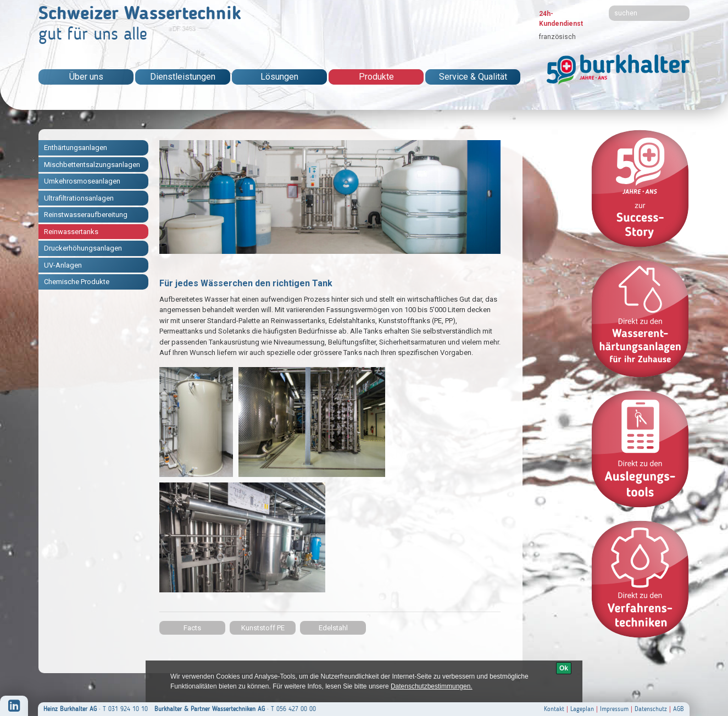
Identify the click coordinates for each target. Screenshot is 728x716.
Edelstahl (333, 628)
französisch (557, 37)
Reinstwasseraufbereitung (86, 215)
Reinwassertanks (71, 232)
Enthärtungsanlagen (76, 148)
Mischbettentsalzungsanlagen (92, 165)
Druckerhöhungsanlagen (83, 248)
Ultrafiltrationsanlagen (79, 198)
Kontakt (554, 709)
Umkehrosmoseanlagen (82, 181)
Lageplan (582, 709)
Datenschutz (651, 709)
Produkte (376, 77)
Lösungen (279, 77)
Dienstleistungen (183, 77)
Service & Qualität (473, 77)
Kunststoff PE (263, 628)
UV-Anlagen (63, 265)
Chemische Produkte (77, 282)
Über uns (86, 77)
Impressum (614, 709)
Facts (192, 628)
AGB (679, 709)
